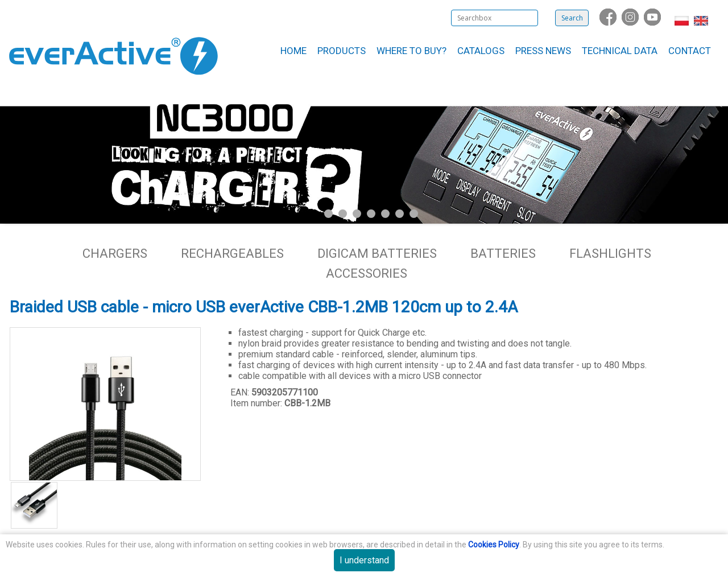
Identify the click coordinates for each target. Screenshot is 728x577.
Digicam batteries (377, 254)
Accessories (367, 273)
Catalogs (481, 51)
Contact (690, 51)
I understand (364, 560)
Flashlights (610, 254)
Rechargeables (232, 254)
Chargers (115, 254)
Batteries (503, 254)
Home (293, 51)
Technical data (620, 51)
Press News (543, 51)
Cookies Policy (494, 545)
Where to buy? (411, 51)
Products (342, 51)
